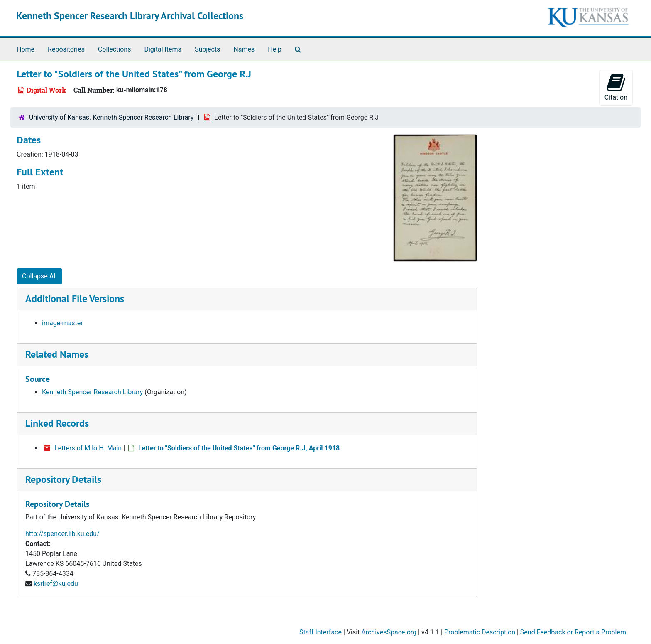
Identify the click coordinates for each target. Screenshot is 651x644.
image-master (62, 323)
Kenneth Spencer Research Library (92, 392)
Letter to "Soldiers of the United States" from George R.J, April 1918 (239, 448)
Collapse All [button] (39, 276)
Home (26, 49)
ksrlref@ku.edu (56, 584)
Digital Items (163, 49)
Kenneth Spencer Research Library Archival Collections (130, 16)
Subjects (207, 49)
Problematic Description (480, 632)
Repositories (66, 49)
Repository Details (63, 479)
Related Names (57, 354)
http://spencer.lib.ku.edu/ (62, 534)
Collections (115, 49)
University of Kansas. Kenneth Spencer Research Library (111, 117)
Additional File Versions (75, 299)
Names (244, 49)
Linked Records (57, 423)
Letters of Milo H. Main (88, 448)
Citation (616, 87)
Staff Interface (321, 632)
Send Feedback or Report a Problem (573, 632)
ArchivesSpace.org (389, 632)
